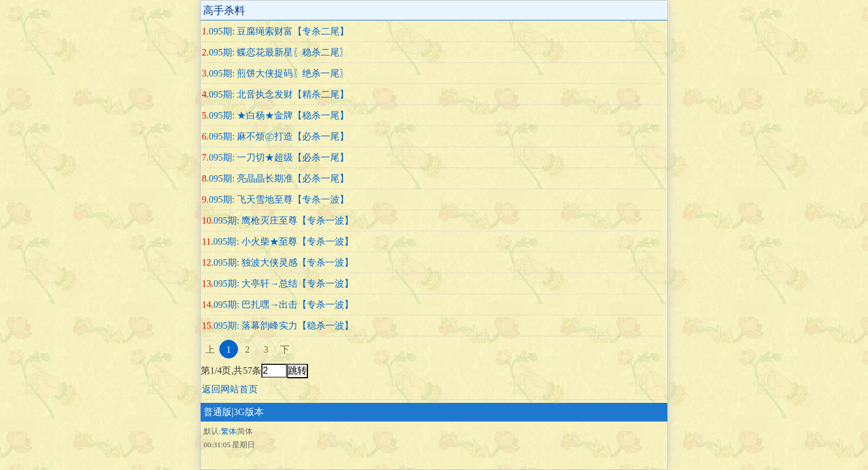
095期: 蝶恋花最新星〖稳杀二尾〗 (279, 52)
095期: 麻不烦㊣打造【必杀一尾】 (279, 136)
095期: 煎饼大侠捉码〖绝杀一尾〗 (279, 73)
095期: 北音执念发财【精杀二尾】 (279, 94)
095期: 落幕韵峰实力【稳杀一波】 (283, 325)
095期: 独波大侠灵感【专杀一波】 (283, 262)
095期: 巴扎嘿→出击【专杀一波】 (283, 304)
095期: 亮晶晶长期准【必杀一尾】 (279, 178)
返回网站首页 (230, 389)
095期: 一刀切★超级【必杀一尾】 (279, 157)
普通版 (218, 412)
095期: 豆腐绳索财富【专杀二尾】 (279, 31)
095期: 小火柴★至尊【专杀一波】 (283, 241)
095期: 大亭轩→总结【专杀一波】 (283, 283)
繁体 (229, 431)
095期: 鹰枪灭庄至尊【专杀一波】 (283, 220)
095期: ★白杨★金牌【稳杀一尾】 (279, 115)
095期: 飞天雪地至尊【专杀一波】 (279, 199)
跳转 (297, 370)
